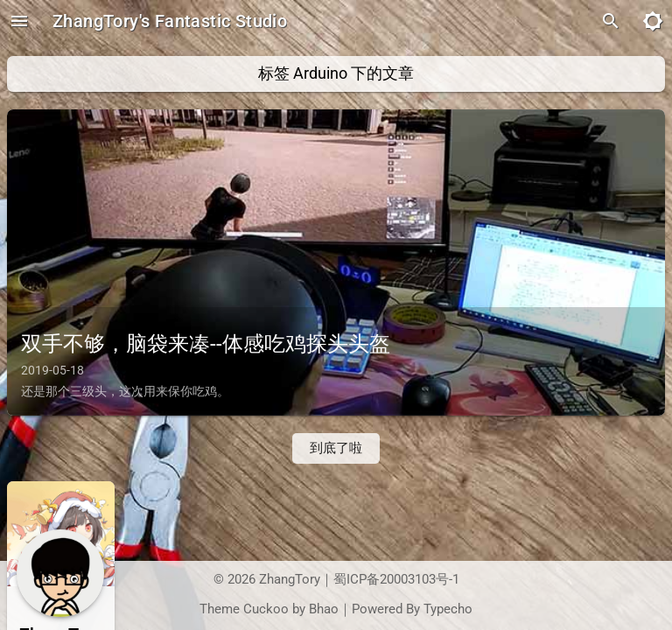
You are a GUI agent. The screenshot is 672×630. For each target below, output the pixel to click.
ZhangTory (290, 580)
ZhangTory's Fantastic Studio (170, 21)
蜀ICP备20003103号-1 (396, 580)
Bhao (324, 609)
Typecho (448, 609)
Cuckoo (266, 609)
